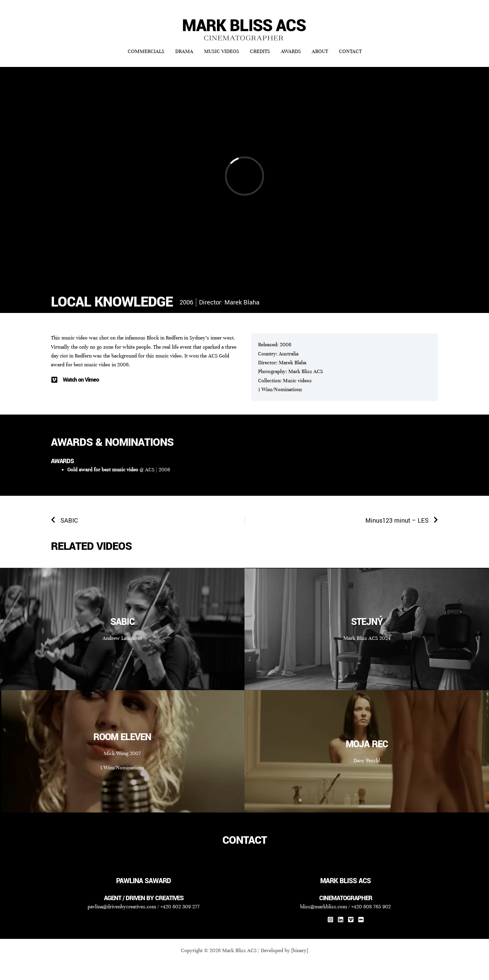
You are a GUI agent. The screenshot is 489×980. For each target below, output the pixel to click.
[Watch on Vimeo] (54, 380)
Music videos (297, 381)
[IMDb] (361, 920)
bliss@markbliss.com (324, 907)
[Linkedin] (341, 920)
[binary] (300, 950)
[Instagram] (330, 920)
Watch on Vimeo (81, 380)
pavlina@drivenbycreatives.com (122, 907)
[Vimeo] (351, 920)
